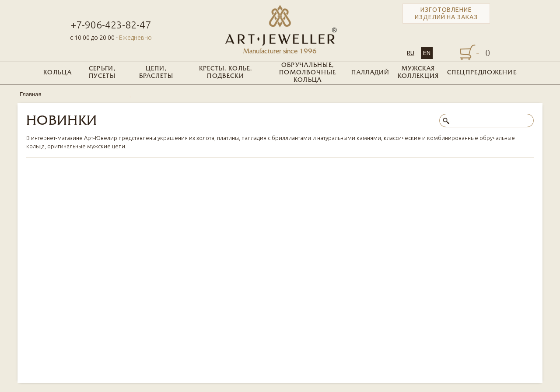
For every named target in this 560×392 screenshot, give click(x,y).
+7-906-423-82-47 (111, 25)
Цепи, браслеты (156, 73)
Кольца (58, 73)
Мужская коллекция (418, 73)
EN (427, 53)
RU (411, 53)
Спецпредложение (482, 73)
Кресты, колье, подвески (226, 73)
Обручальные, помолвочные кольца (308, 73)
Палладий (370, 73)
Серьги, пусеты (102, 73)
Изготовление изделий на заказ (446, 13)
